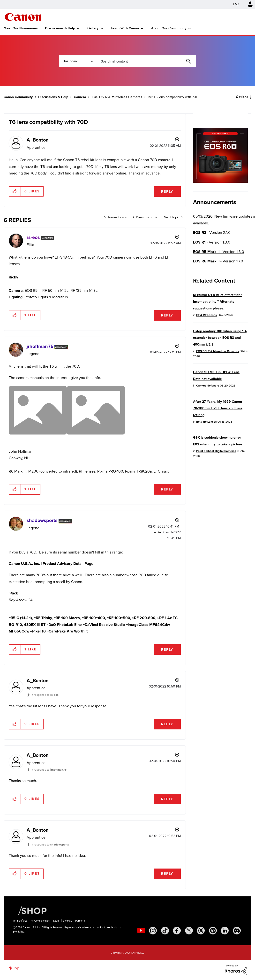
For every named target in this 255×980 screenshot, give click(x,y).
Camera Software (208, 386)
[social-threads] (201, 931)
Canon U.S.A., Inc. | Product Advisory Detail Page (51, 564)
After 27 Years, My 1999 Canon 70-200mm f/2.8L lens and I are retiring (218, 408)
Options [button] (242, 97)
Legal (56, 921)
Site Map (67, 921)
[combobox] (146, 61)
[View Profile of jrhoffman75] (40, 346)
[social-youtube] (141, 931)
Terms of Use (20, 921)
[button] (15, 191)
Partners (80, 921)
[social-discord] (237, 931)
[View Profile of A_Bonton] (38, 140)
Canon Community (23, 17)
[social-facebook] (177, 931)
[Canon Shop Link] (30, 910)
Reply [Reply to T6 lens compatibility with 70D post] (167, 192)
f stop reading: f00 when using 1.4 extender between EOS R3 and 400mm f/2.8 (220, 338)
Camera (80, 97)
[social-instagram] (153, 931)
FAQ (236, 4)
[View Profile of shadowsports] (42, 520)
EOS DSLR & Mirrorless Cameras (117, 97)
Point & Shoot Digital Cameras (216, 451)
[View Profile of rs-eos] (33, 237)
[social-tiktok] (165, 931)
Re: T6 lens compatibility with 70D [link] (173, 97)
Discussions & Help (60, 28)
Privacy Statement (40, 921)
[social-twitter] (189, 931)
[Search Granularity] (77, 61)
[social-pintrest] (213, 931)
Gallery (93, 28)
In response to (45, 695)
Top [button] (16, 968)
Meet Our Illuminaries (21, 28)
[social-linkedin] (225, 931)
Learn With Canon (125, 28)
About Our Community (169, 28)
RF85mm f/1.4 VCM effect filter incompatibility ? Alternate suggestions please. (217, 302)
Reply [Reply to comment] (167, 315)
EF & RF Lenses (206, 315)
